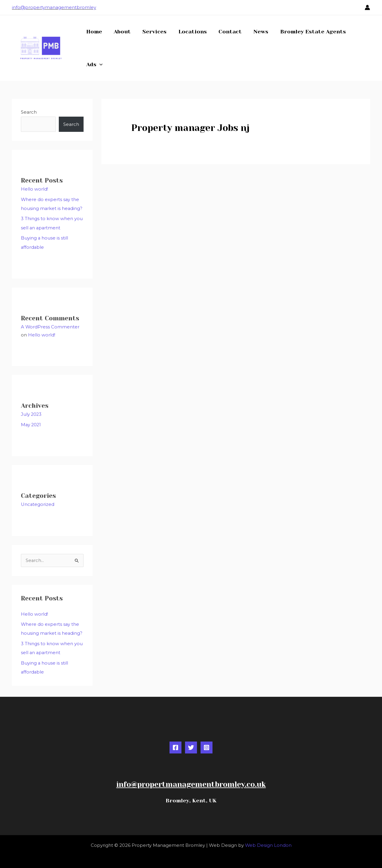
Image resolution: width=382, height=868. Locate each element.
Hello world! (34, 189)
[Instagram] (207, 745)
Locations (189, 32)
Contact (226, 32)
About (121, 32)
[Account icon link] (367, 7)
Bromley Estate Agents (306, 32)
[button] (99, 64)
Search (29, 112)
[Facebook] (175, 745)
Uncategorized (38, 502)
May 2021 (31, 423)
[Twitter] (191, 745)
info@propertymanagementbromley (54, 7)
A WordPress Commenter (50, 326)
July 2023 (31, 413)
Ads (94, 64)
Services (152, 32)
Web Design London (268, 842)
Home (94, 32)
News (255, 32)
